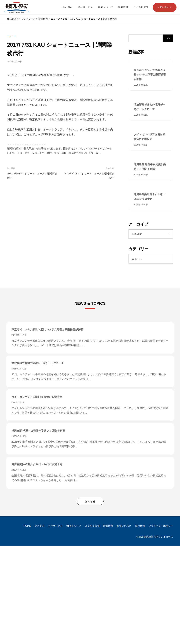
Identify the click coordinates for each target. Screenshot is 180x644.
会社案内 (68, 7)
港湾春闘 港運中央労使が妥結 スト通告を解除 (150, 167)
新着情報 (123, 7)
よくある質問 (141, 7)
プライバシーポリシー (161, 526)
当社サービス (85, 7)
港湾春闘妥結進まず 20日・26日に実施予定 (150, 197)
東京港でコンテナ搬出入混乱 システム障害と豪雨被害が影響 (150, 75)
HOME (27, 526)
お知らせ (90, 501)
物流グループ (106, 7)
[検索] (168, 38)
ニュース (12, 36)
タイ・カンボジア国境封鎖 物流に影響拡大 (149, 137)
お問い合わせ (165, 7)
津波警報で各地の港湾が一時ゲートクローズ (149, 107)
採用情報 (140, 526)
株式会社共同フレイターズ (158, 537)
